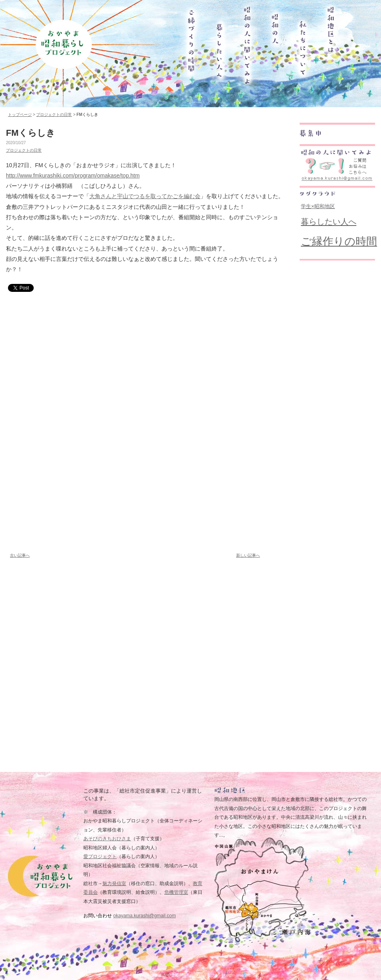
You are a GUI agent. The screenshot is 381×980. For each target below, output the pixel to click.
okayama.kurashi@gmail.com (144, 916)
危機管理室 (176, 892)
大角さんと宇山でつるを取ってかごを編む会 (145, 196)
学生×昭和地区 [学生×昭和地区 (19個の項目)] (318, 206)
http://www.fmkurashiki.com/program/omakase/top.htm (73, 176)
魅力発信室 (114, 884)
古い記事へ (20, 555)
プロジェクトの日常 (54, 115)
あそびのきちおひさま (107, 839)
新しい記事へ (248, 555)
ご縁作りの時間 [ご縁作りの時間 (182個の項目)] (339, 241)
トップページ (20, 115)
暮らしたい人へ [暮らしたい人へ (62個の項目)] (329, 222)
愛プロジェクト (100, 857)
